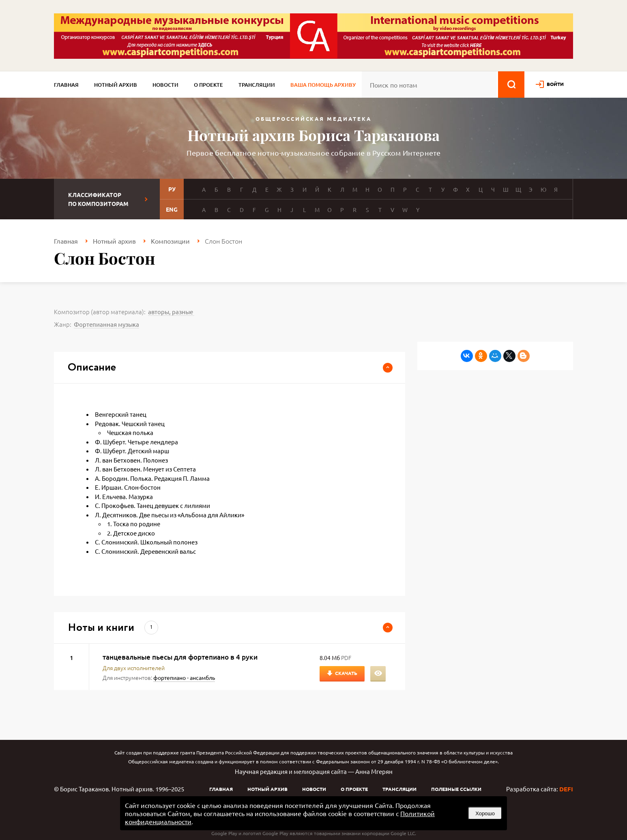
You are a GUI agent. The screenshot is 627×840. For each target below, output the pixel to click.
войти (555, 84)
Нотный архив (116, 85)
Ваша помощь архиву (323, 85)
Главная (66, 85)
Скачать (346, 673)
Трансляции (257, 85)
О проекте (208, 85)
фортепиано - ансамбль (184, 677)
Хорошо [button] (485, 813)
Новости (165, 85)
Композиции (170, 241)
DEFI (566, 789)
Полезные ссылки (456, 789)
